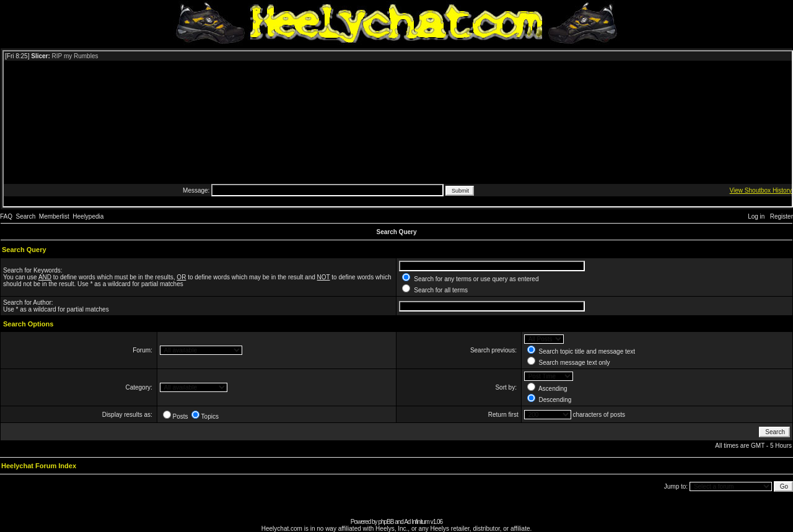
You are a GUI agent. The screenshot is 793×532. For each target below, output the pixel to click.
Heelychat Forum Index (39, 466)
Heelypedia (88, 216)
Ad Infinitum (417, 522)
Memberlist (54, 216)
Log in (756, 216)
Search (26, 216)
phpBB (386, 522)
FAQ (6, 216)
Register (782, 216)
